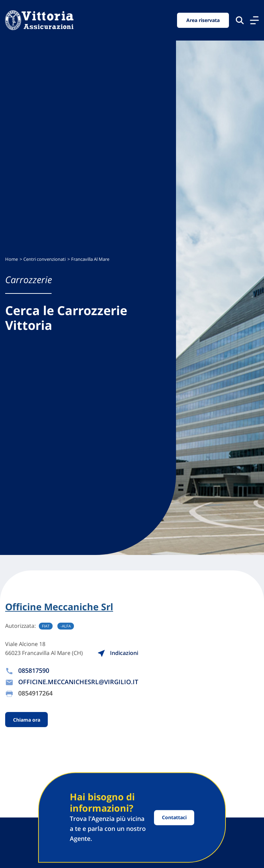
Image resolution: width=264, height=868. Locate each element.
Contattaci (174, 817)
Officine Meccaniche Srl (59, 607)
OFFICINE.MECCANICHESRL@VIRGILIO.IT (78, 682)
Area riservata (203, 20)
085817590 (34, 670)
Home (12, 259)
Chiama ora (27, 719)
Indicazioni (119, 653)
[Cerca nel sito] (240, 20)
